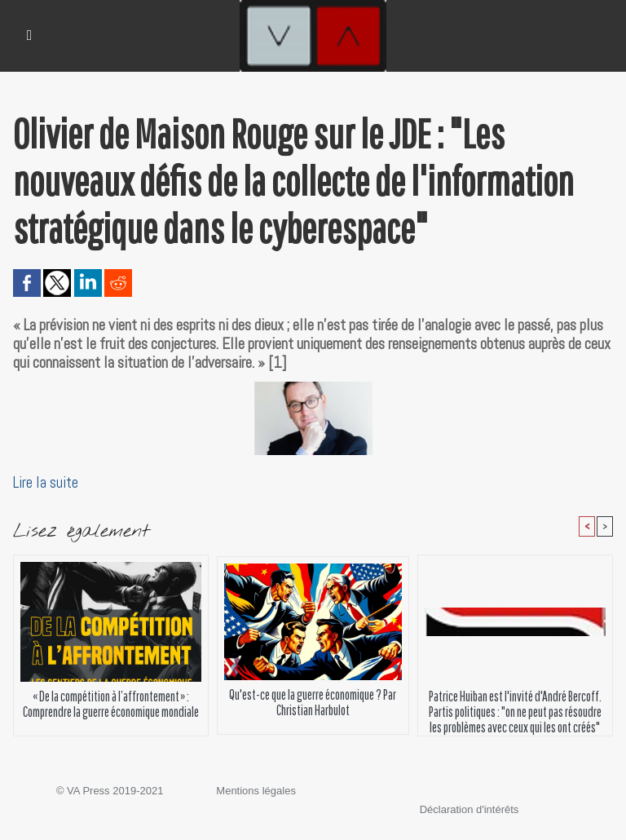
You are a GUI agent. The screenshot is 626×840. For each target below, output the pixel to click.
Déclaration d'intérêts (469, 809)
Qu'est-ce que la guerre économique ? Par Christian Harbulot (313, 702)
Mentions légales (256, 791)
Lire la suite (46, 482)
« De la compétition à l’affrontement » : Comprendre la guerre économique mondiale (111, 704)
